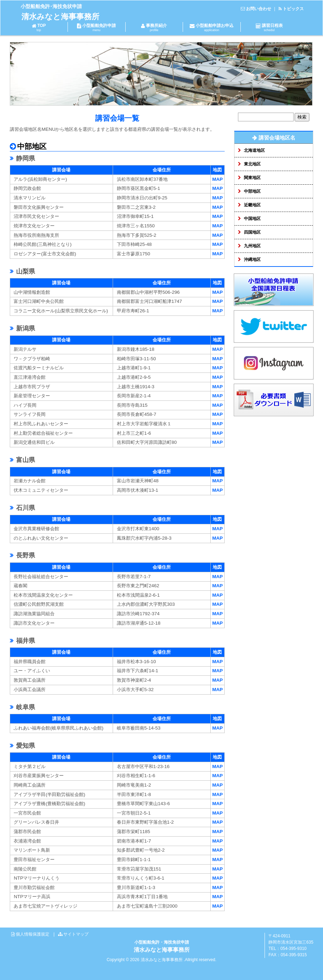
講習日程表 (269, 27)
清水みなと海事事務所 (60, 17)
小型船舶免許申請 (96, 27)
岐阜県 (25, 707)
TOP (39, 27)
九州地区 (252, 246)
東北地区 (252, 164)
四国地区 (252, 232)
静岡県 (25, 158)
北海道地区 (254, 150)
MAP (217, 179)
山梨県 (25, 271)
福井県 (25, 641)
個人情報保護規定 (33, 934)
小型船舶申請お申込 (212, 27)
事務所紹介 (154, 27)
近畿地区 (252, 205)
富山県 (25, 460)
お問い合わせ (259, 9)
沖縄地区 (252, 260)
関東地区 (252, 178)
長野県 (25, 555)
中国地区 (252, 219)
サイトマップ (76, 934)
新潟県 (25, 328)
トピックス (293, 9)
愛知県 (25, 746)
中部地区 (252, 191)
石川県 (25, 508)
